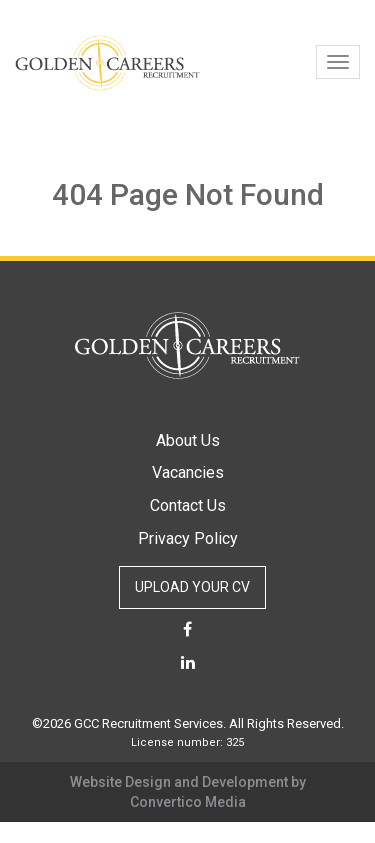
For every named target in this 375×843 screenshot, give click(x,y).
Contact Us (188, 505)
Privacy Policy (188, 538)
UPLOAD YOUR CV (192, 587)
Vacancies (188, 472)
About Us (188, 440)
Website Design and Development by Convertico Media (188, 792)
